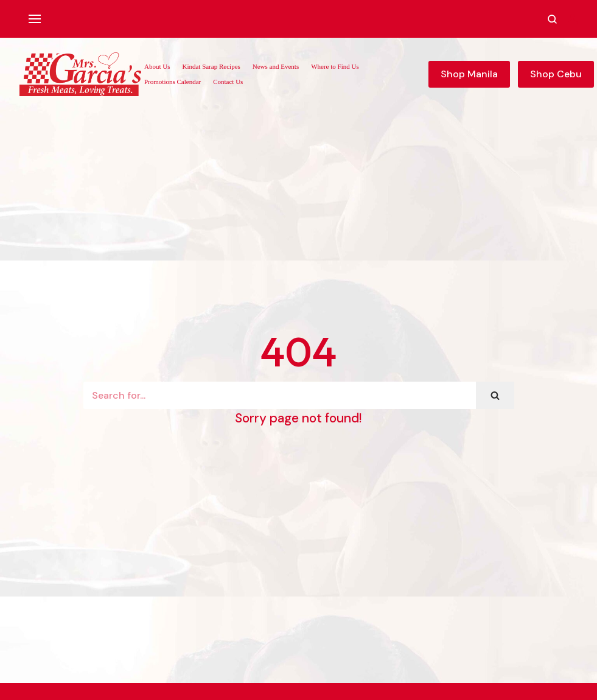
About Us (157, 66)
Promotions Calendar (173, 82)
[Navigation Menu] (35, 19)
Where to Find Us (335, 66)
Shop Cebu (556, 74)
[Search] (280, 395)
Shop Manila (469, 74)
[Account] (573, 19)
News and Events (276, 66)
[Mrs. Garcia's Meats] (80, 74)
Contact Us (228, 82)
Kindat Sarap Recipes (211, 66)
